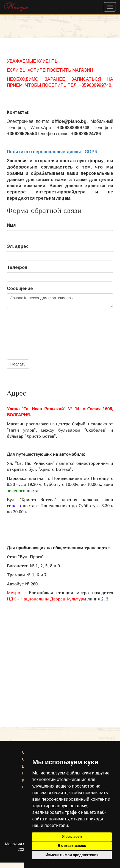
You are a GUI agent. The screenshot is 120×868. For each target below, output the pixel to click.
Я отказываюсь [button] (72, 846)
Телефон (17, 267)
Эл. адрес (18, 246)
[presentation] (49, 329)
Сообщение (20, 288)
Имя (11, 225)
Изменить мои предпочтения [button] (72, 855)
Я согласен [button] (72, 837)
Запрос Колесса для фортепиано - (60, 301)
